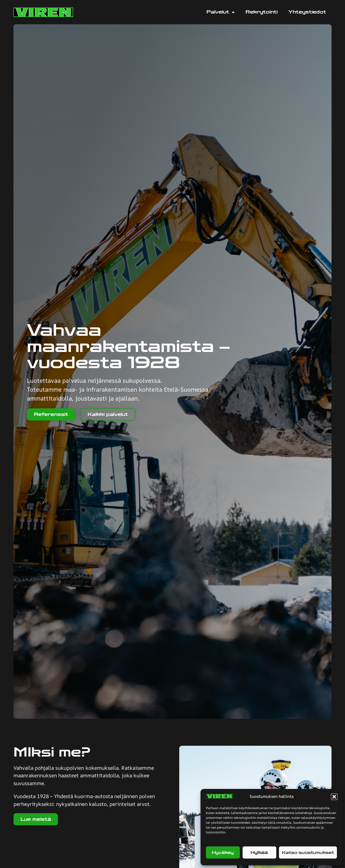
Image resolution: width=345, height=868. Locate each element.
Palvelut (221, 12)
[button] (334, 797)
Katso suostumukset (308, 853)
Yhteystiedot (307, 12)
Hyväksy (223, 853)
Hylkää (259, 853)
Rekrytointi (262, 12)
